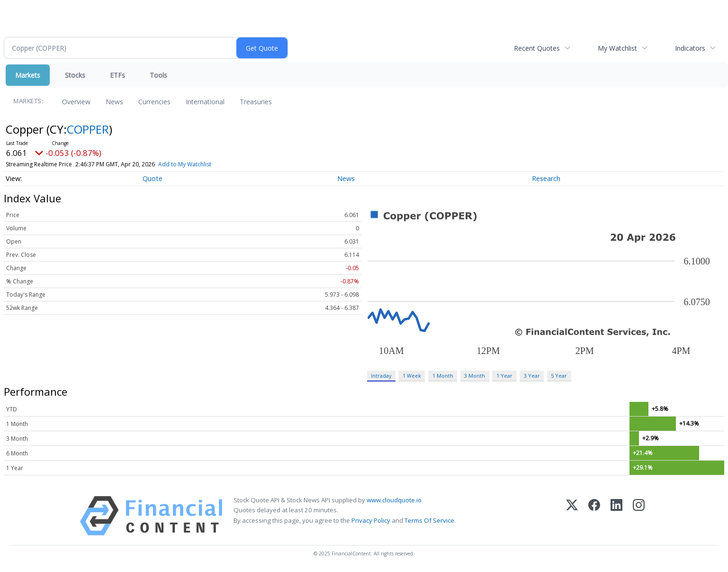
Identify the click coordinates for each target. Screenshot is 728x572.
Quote (153, 178)
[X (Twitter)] (572, 516)
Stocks (75, 75)
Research (546, 178)
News (114, 102)
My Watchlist (617, 48)
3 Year (532, 376)
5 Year (559, 376)
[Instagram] (639, 516)
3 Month (475, 376)
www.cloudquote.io (394, 500)
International (205, 102)
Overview (76, 102)
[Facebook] (594, 516)
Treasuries (256, 102)
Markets (28, 75)
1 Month (443, 376)
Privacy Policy (371, 520)
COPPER (88, 129)
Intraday (381, 376)
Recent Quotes (537, 48)
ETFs (117, 75)
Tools (158, 75)
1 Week (412, 376)
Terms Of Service (429, 520)
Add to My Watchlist (185, 164)
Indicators (690, 48)
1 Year (504, 376)
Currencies (154, 102)
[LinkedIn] (616, 516)
